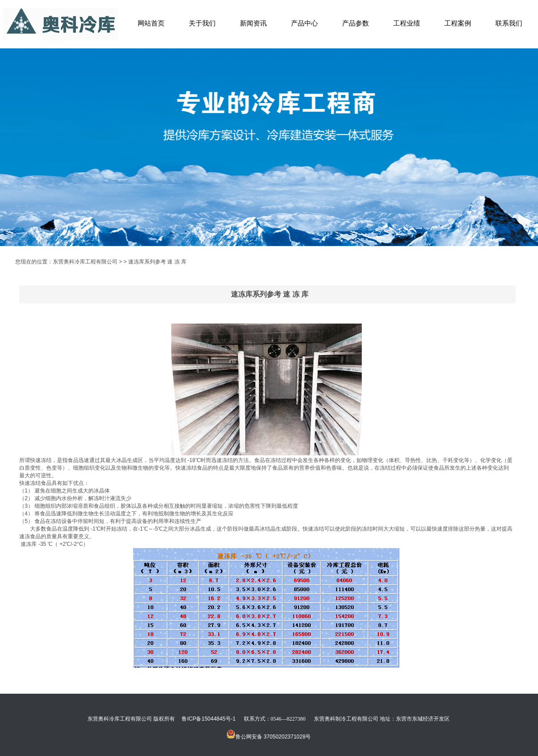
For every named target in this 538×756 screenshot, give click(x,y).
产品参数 (356, 23)
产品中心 (304, 23)
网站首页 (151, 23)
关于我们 (202, 23)
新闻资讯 (253, 23)
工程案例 (458, 23)
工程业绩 (407, 23)
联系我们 (509, 23)
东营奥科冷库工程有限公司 (85, 262)
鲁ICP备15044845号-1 (208, 719)
